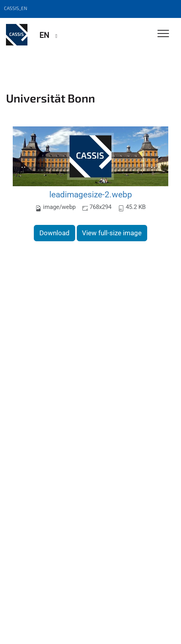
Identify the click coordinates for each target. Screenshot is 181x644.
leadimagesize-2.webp (91, 194)
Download (54, 233)
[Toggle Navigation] (163, 34)
